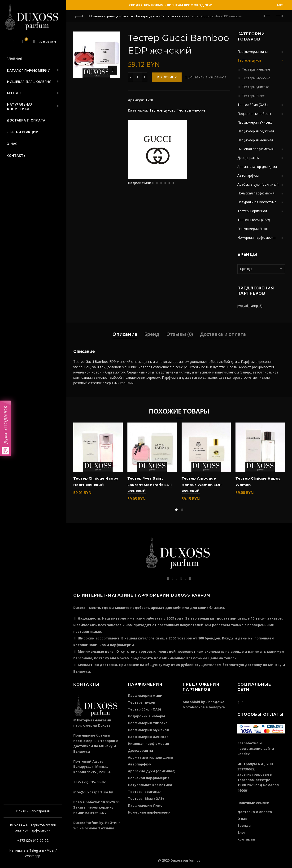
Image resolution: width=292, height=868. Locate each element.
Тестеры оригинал (252, 211)
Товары (127, 16)
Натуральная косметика (20, 107)
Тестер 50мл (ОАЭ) (253, 105)
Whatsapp (33, 856)
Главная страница (105, 16)
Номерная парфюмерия (256, 237)
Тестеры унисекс (255, 87)
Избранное (26, 40)
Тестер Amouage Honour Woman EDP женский (202, 485)
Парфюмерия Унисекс (255, 122)
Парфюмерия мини (253, 52)
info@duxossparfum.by (93, 792)
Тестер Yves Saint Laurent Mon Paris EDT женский (150, 485)
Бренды (14, 93)
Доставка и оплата (26, 120)
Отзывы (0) (180, 334)
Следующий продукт (279, 16)
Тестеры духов (147, 16)
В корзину (167, 77)
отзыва (108, 828)
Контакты (17, 155)
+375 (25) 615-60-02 (33, 840)
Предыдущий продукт (267, 16)
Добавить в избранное (207, 77)
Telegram (37, 850)
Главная (15, 59)
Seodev (244, 754)
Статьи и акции (23, 132)
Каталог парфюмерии (29, 70)
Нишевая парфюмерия (29, 82)
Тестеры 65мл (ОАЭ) (254, 220)
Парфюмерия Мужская (256, 131)
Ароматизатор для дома (257, 167)
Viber (51, 850)
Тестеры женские (174, 16)
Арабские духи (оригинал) (258, 184)
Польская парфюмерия (256, 193)
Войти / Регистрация (33, 811)
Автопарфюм (248, 175)
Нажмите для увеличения (113, 70)
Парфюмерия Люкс (253, 229)
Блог (281, 5)
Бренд (152, 334)
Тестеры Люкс (253, 96)
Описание (125, 334)
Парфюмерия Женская (255, 140)
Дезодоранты (248, 158)
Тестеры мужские (256, 78)
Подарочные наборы (254, 114)
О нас (12, 144)
